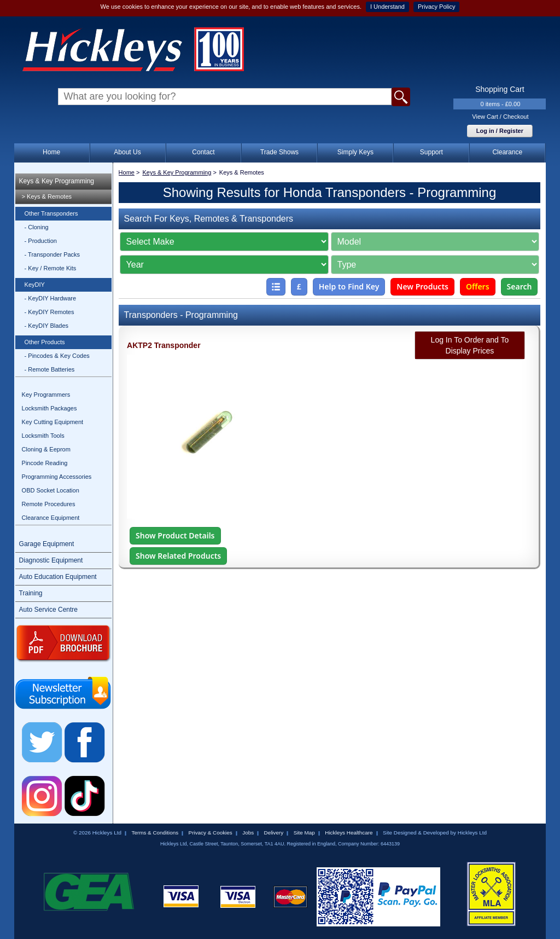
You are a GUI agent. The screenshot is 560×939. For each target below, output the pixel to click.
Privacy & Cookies (211, 833)
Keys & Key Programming (57, 181)
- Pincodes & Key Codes (57, 356)
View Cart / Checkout (500, 117)
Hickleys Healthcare (349, 833)
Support (431, 152)
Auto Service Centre (48, 610)
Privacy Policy (436, 7)
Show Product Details (175, 535)
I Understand (387, 7)
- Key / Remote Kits (51, 268)
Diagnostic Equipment (51, 560)
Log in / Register (500, 131)
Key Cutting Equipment (53, 422)
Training (31, 593)
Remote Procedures (49, 504)
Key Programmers (46, 395)
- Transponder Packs (52, 254)
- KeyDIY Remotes (49, 312)
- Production (41, 241)
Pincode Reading (45, 463)
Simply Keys (355, 152)
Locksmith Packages (49, 408)
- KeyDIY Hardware (51, 298)
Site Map (304, 833)
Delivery (274, 833)
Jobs (248, 833)
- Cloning (37, 227)
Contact (203, 152)
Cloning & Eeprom (46, 449)
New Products (422, 286)
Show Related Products (178, 556)
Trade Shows (279, 152)
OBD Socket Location (51, 490)
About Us (127, 152)
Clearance (507, 152)
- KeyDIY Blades (47, 326)
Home (51, 152)
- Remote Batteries (50, 369)
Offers (478, 286)
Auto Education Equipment (58, 577)
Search (520, 286)
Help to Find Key (349, 286)
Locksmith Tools (43, 436)
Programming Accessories (57, 477)
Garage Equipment (47, 544)
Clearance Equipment (51, 518)
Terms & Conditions (155, 833)
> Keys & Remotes (47, 196)
